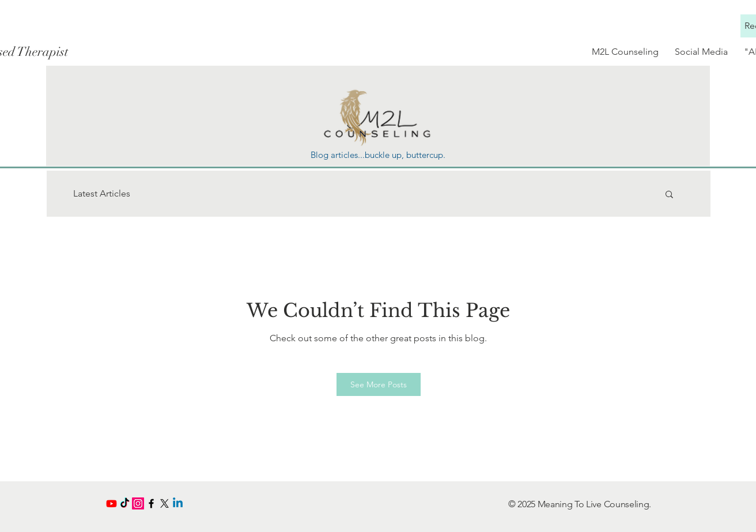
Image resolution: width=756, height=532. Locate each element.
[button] (669, 195)
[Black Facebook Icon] (151, 503)
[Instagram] (138, 503)
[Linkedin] (178, 503)
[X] (165, 503)
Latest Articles (102, 193)
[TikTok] (125, 503)
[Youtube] (111, 503)
